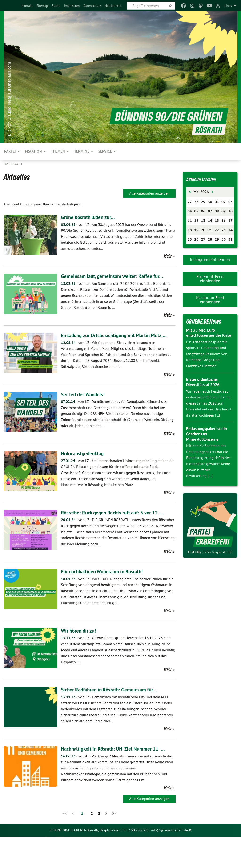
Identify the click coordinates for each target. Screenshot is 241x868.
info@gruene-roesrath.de (169, 862)
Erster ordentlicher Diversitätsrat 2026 (204, 387)
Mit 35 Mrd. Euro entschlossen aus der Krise (205, 335)
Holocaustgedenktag (86, 469)
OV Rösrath (13, 164)
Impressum (72, 6)
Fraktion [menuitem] (33, 151)
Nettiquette (113, 6)
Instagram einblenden (210, 260)
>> (114, 845)
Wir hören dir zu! (81, 654)
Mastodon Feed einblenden (210, 300)
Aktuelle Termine (204, 179)
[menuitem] (27, 6)
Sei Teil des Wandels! (86, 410)
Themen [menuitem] (58, 151)
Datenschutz (92, 6)
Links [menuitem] (228, 6)
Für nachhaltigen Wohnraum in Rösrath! (108, 595)
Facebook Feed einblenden (210, 279)
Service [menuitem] (105, 151)
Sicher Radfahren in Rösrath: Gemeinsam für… (116, 713)
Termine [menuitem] (82, 151)
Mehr (168, 256)
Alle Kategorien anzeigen (149, 193)
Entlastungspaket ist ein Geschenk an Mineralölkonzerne (208, 439)
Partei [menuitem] (10, 151)
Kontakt (27, 6)
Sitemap (42, 6)
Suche (56, 6)
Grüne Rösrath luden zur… (92, 217)
